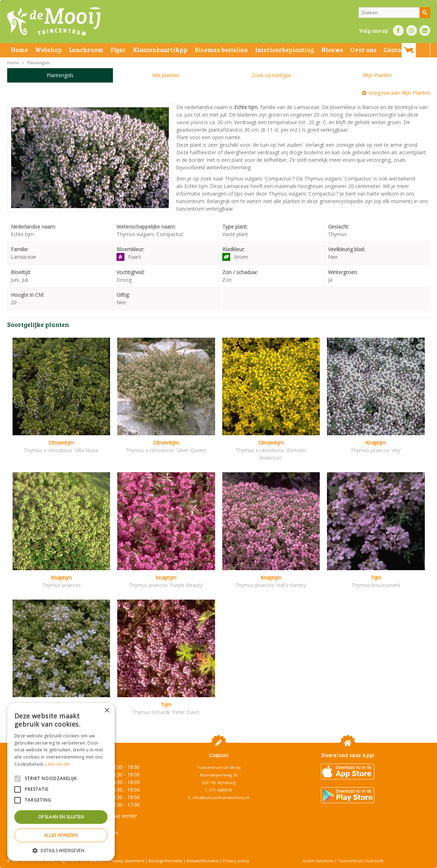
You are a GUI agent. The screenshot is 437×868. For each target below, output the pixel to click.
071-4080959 (221, 790)
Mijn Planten (377, 75)
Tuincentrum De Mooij (219, 767)
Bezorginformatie (165, 861)
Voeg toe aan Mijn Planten (399, 93)
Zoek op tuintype (271, 75)
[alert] (61, 782)
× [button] (107, 711)
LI (425, 31)
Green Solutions (318, 861)
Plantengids (60, 75)
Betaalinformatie (203, 861)
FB (398, 31)
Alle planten (166, 75)
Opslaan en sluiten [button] (61, 817)
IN (412, 31)
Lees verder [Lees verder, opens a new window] (58, 764)
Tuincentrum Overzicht (361, 861)
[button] (61, 850)
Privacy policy (236, 861)
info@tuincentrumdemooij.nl (221, 797)
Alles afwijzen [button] (61, 835)
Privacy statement (127, 861)
